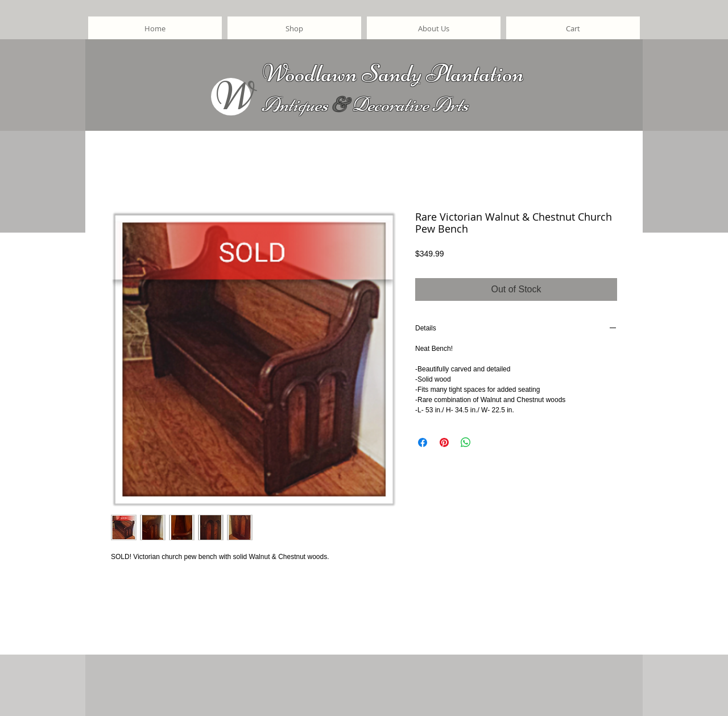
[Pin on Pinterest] (444, 442)
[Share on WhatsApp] (466, 442)
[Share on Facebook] (423, 442)
